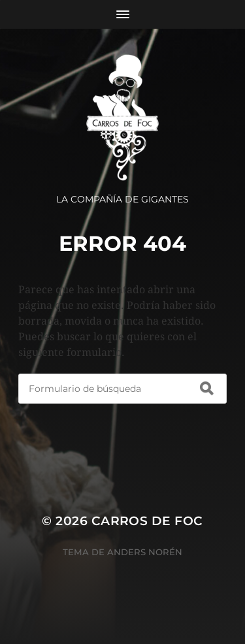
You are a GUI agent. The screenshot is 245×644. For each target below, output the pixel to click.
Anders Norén (145, 552)
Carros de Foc (147, 521)
